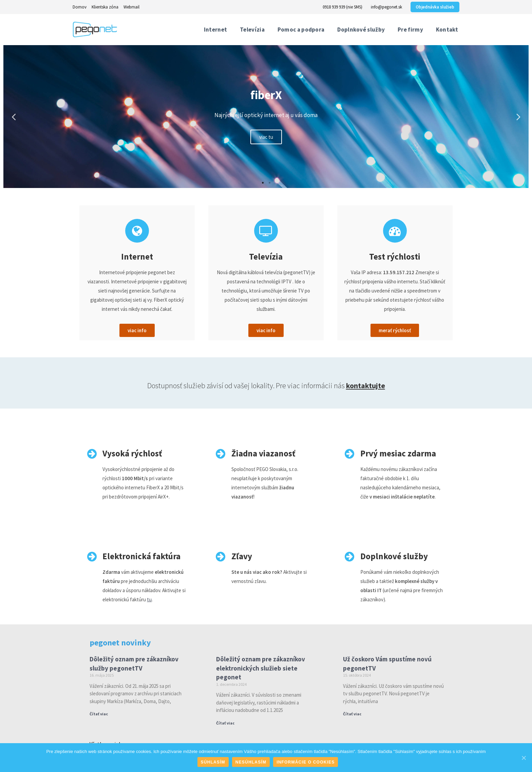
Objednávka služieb (435, 7)
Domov (80, 7)
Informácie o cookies (306, 762)
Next (518, 117)
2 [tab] (269, 183)
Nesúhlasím (251, 762)
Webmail (131, 7)
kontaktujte (366, 385)
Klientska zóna (105, 7)
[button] (137, 330)
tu (149, 599)
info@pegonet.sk (386, 7)
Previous (14, 117)
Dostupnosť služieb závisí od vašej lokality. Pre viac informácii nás (247, 385)
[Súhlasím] (524, 758)
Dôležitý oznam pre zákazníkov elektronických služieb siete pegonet (261, 668)
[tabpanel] (266, 117)
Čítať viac (99, 714)
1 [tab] (263, 183)
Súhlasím (213, 762)
